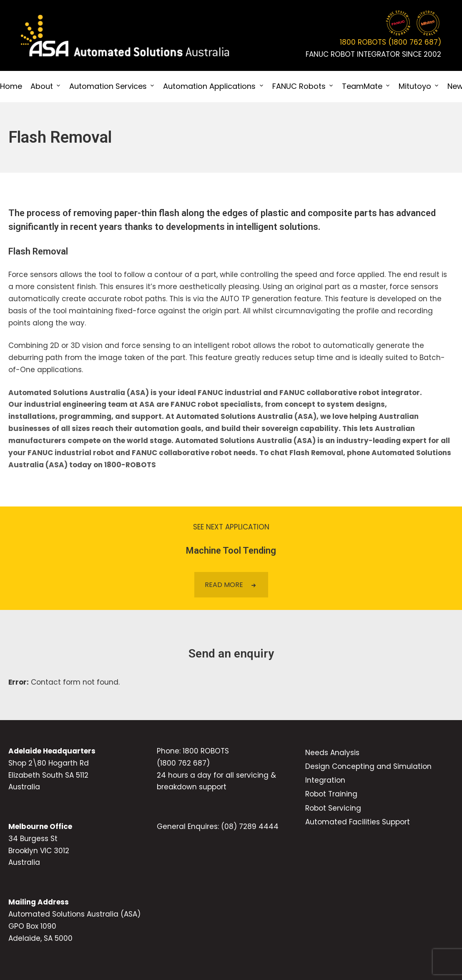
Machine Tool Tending (231, 550)
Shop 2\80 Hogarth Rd (49, 763)
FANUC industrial (229, 393)
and (270, 393)
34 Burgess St (33, 839)
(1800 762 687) (183, 763)
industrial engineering (65, 404)
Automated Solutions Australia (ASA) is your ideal (102, 393)
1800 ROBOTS (206, 751)
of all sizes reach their (92, 428)
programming (85, 416)
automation (157, 428)
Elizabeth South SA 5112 (48, 775)
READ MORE (231, 585)
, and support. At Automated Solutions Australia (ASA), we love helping (245, 416)
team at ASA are (138, 404)
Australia (24, 787)
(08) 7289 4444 (250, 826)
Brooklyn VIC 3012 (39, 851)
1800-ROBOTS (130, 465)
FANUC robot (195, 404)
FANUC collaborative (318, 393)
